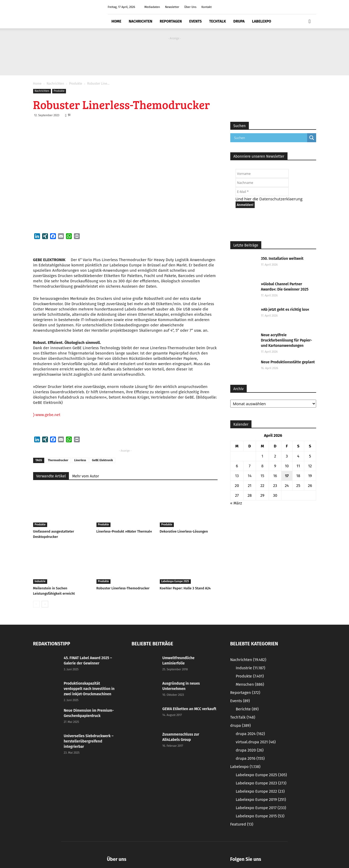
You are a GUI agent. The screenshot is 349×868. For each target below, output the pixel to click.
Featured (242, 824)
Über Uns (190, 7)
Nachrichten (141, 21)
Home (116, 21)
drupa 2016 (250, 758)
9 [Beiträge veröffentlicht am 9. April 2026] (275, 466)
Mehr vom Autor (85, 476)
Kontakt (207, 7)
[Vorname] (262, 174)
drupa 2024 (250, 734)
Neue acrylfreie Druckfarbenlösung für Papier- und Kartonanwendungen (287, 340)
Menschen (250, 684)
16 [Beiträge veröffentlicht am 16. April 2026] (275, 476)
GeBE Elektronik (102, 460)
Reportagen (171, 21)
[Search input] (270, 138)
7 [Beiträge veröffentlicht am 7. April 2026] (250, 466)
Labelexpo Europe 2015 (260, 816)
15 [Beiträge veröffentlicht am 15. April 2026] (262, 476)
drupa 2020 (250, 750)
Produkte (76, 84)
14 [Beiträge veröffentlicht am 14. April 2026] (250, 476)
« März (236, 503)
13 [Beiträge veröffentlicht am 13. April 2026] (237, 476)
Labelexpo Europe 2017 (261, 808)
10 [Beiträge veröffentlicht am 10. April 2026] (287, 466)
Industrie (40, 581)
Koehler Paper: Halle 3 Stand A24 (185, 588)
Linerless (80, 460)
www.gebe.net (47, 415)
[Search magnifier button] (312, 138)
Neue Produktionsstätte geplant (288, 362)
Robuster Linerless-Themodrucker (123, 588)
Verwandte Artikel (51, 476)
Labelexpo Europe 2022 (260, 791)
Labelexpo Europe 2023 (261, 783)
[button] (310, 21)
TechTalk (217, 21)
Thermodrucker (58, 460)
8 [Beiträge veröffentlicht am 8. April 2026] (262, 466)
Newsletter (172, 7)
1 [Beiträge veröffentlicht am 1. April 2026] (262, 456)
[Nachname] (262, 183)
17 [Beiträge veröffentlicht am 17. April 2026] (287, 476)
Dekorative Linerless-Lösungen (184, 531)
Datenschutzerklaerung (281, 199)
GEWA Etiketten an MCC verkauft (189, 709)
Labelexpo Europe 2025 (175, 581)
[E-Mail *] (262, 192)
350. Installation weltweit (282, 259)
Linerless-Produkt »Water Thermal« (124, 531)
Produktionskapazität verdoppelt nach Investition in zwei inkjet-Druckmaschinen (89, 689)
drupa (239, 21)
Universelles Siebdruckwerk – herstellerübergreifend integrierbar (89, 741)
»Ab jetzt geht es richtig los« (285, 310)
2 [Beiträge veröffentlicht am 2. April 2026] (275, 456)
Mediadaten (152, 7)
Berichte (247, 709)
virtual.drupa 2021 (256, 742)
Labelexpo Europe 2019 (261, 800)
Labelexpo (262, 21)
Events (195, 21)
